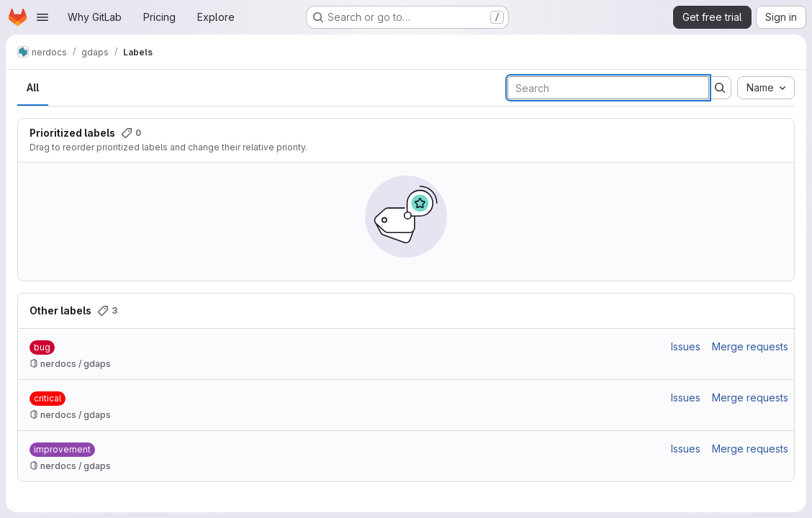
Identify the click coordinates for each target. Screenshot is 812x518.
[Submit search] (720, 88)
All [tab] (33, 87)
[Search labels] (608, 88)
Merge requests (750, 346)
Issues (686, 346)
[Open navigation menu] (42, 17)
